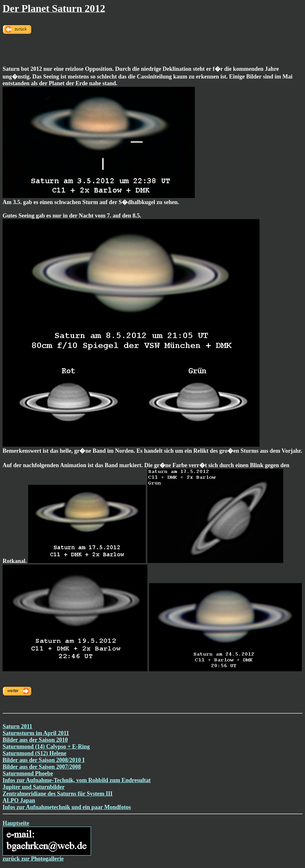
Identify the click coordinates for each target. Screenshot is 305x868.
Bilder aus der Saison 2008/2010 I (44, 760)
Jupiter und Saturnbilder (34, 787)
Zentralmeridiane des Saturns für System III (58, 794)
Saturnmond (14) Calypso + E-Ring (46, 747)
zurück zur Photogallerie (33, 859)
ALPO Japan (19, 800)
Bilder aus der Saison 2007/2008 (42, 767)
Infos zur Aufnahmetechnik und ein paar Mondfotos (67, 807)
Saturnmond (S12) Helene (34, 753)
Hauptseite (16, 823)
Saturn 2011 (17, 726)
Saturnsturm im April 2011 (36, 733)
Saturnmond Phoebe (28, 773)
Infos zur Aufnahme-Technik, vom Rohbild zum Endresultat (77, 780)
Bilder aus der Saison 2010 (35, 740)
